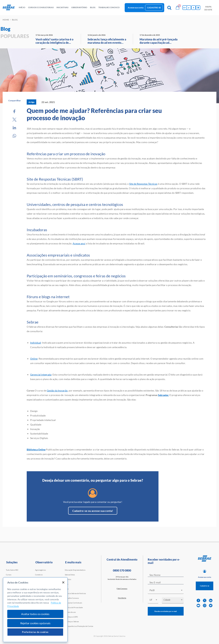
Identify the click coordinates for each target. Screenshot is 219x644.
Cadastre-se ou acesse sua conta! (93, 511)
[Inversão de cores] (198, 8)
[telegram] (211, 606)
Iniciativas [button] (63, 7)
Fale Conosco (122, 588)
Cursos (9, 575)
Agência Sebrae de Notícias (75, 593)
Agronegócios (40, 570)
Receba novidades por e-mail (166, 611)
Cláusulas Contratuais (73, 603)
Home (6, 20)
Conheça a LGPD (71, 617)
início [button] (22, 7)
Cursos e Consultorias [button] (41, 7)
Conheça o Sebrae (72, 621)
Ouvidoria (122, 598)
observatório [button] (79, 7)
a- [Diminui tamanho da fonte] (189, 8)
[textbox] (167, 590)
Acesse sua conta (136, 8)
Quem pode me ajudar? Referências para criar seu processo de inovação (94, 114)
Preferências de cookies (35, 632)
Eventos (68, 579)
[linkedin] (211, 601)
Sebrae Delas (70, 575)
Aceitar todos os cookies (35, 614)
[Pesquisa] (169, 8)
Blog (67, 589)
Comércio (39, 575)
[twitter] (205, 601)
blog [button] (93, 7)
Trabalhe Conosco (72, 598)
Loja (66, 584)
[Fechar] (63, 582)
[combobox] (166, 591)
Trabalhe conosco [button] (109, 7)
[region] (35, 610)
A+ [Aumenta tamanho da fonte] (185, 8)
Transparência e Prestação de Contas (79, 626)
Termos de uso (70, 612)
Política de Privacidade (74, 607)
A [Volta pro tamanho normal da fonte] (194, 8)
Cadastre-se (154, 8)
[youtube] (198, 606)
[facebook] (198, 601)
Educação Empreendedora (75, 570)
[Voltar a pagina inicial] (10, 8)
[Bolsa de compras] (178, 8)
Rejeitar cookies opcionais (35, 623)
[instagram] (205, 606)
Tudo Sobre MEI (12, 570)
